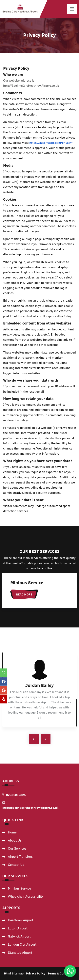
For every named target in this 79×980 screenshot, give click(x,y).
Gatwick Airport (19, 937)
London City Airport (22, 945)
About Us (15, 841)
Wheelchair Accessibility (26, 897)
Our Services (17, 849)
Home (12, 832)
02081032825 (14, 795)
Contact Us (16, 865)
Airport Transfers (20, 857)
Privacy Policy (36, 973)
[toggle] (72, 9)
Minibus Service (27, 583)
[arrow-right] (46, 739)
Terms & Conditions (61, 973)
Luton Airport (18, 928)
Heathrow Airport (21, 920)
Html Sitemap (14, 973)
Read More (24, 595)
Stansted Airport (20, 953)
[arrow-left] (34, 739)
